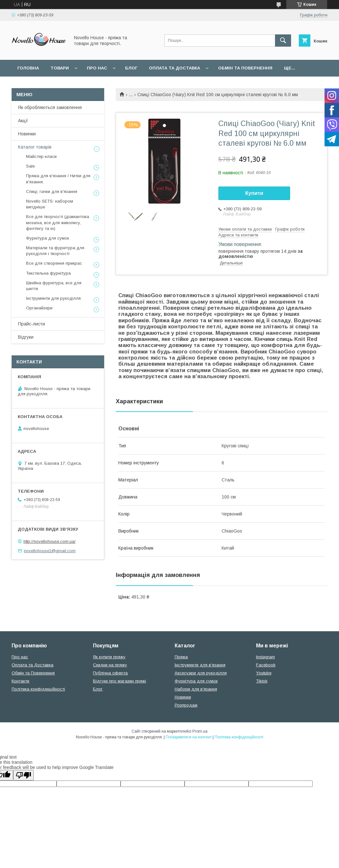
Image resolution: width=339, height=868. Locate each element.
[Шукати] (283, 41)
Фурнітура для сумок (48, 238)
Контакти (20, 681)
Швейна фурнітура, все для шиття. (54, 286)
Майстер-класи (41, 156)
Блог (131, 68)
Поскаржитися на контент (189, 737)
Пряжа (181, 657)
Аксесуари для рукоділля (201, 673)
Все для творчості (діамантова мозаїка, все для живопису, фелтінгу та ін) (58, 222)
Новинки (27, 134)
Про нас (97, 68)
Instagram (266, 657)
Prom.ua (200, 731)
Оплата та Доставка (174, 68)
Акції (23, 121)
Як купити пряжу (109, 657)
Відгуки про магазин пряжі (119, 681)
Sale (30, 166)
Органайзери (39, 308)
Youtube (264, 673)
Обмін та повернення (245, 68)
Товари (60, 68)
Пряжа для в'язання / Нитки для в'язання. (58, 179)
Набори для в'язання (196, 689)
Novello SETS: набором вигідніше (50, 204)
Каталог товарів (35, 147)
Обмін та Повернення (33, 673)
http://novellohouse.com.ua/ (50, 541)
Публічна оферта (110, 673)
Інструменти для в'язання (200, 665)
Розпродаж (186, 705)
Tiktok (262, 681)
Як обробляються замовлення (50, 107)
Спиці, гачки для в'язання (52, 192)
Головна (28, 68)
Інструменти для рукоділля (53, 298)
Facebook (266, 665)
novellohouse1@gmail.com (50, 551)
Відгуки (26, 337)
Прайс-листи (32, 324)
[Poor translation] (23, 775)
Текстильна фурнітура (48, 273)
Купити (254, 193)
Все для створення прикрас (54, 263)
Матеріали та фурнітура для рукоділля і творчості (55, 251)
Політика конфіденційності (38, 689)
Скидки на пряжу (110, 665)
